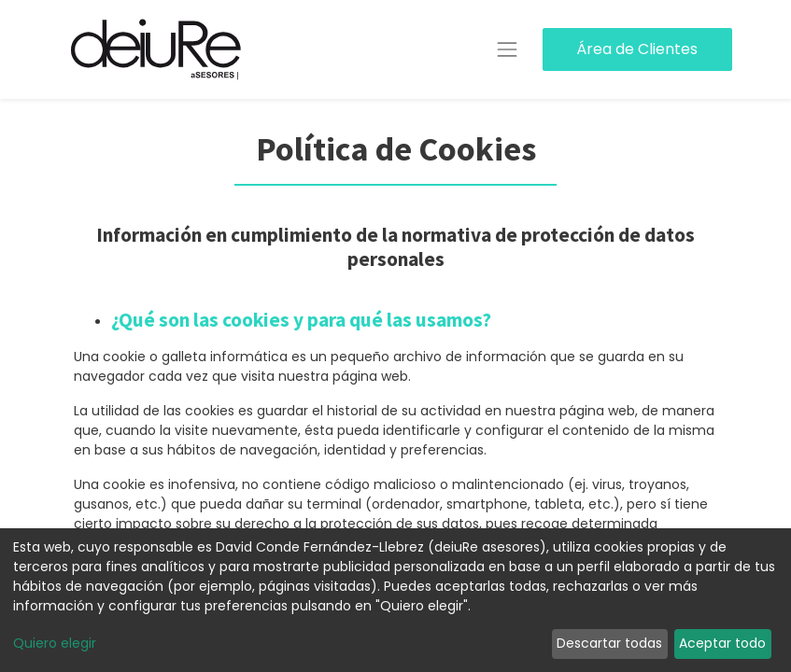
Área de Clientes (637, 49)
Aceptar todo (722, 643)
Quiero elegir (55, 643)
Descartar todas (609, 643)
